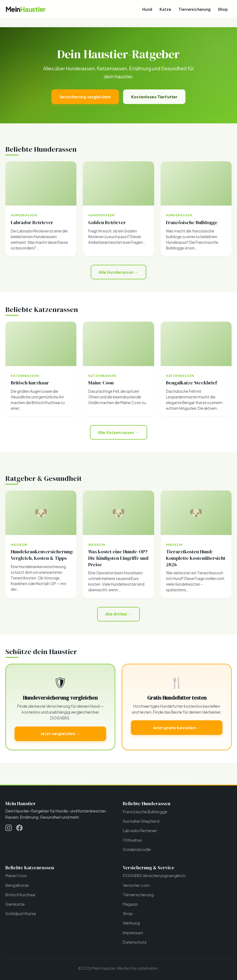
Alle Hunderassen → (119, 272)
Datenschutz (135, 942)
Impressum (133, 933)
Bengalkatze (17, 885)
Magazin (130, 904)
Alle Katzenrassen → (118, 432)
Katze (165, 9)
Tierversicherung (194, 9)
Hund (147, 9)
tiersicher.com (136, 885)
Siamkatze (15, 904)
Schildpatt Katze (21, 913)
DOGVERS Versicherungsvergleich (154, 875)
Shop (223, 9)
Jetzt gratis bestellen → (177, 728)
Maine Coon (16, 875)
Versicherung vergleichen (85, 97)
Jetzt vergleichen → (60, 734)
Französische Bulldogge (145, 812)
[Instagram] (9, 829)
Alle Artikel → (118, 614)
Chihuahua (132, 840)
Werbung (131, 923)
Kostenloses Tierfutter (154, 97)
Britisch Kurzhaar (21, 895)
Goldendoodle (137, 849)
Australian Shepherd (141, 821)
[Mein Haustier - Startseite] (25, 9)
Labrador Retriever (140, 830)
